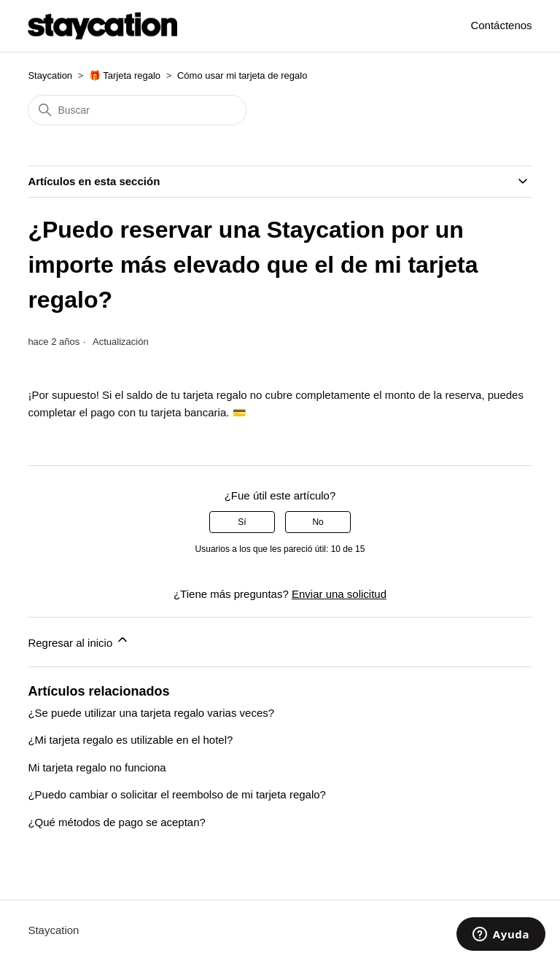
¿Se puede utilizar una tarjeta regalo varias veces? (151, 713)
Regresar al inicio (79, 641)
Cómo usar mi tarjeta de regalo (242, 75)
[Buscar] (137, 110)
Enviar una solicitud (339, 594)
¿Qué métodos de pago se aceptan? (117, 822)
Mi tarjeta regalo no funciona (97, 767)
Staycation (50, 75)
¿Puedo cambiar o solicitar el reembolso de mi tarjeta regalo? (177, 794)
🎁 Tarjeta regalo (125, 75)
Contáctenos (501, 25)
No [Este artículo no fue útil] (318, 522)
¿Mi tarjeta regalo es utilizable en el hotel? (130, 740)
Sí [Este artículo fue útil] (242, 522)
